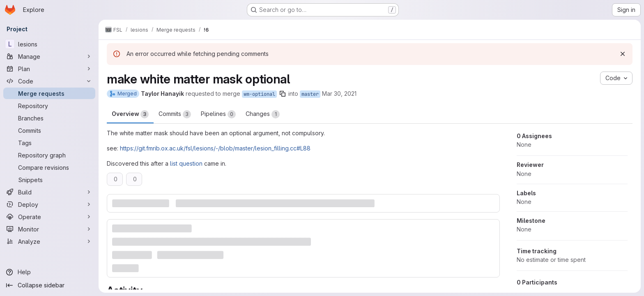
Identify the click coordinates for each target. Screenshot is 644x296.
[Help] (49, 272)
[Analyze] (49, 241)
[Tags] (49, 143)
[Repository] (49, 106)
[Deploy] (49, 204)
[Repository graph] (49, 155)
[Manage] (49, 56)
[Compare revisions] (49, 167)
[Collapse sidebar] (49, 285)
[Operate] (49, 217)
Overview (130, 114)
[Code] (49, 81)
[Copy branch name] (283, 94)
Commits (175, 114)
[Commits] (49, 130)
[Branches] (49, 118)
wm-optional (259, 94)
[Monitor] (49, 229)
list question (186, 163)
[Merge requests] (49, 93)
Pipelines (218, 114)
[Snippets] (49, 180)
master (310, 94)
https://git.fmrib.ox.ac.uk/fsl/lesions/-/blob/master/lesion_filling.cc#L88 (215, 148)
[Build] (49, 192)
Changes (263, 114)
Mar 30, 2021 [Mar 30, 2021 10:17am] (339, 94)
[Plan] (49, 69)
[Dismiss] (623, 54)
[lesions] (49, 44)
